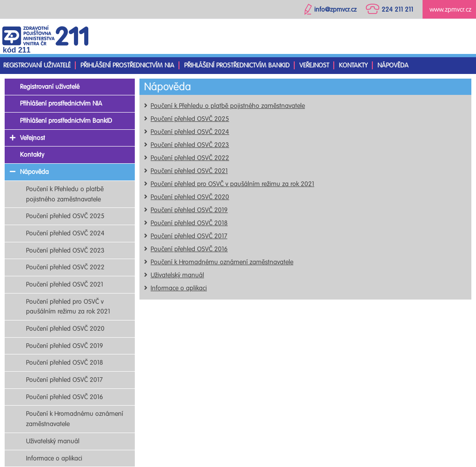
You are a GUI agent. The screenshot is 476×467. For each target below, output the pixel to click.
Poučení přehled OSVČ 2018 (189, 223)
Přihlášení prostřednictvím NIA (127, 65)
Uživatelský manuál (177, 275)
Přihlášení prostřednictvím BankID (237, 65)
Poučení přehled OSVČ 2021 (189, 171)
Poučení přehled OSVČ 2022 (190, 158)
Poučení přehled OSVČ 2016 (189, 249)
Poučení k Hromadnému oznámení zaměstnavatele (222, 262)
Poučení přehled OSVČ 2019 (189, 210)
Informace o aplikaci (179, 288)
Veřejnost (314, 65)
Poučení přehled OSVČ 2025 (190, 119)
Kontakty (353, 65)
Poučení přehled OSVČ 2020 (190, 197)
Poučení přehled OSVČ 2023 (190, 145)
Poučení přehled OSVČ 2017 (189, 236)
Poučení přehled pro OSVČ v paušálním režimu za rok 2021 (232, 184)
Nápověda (393, 65)
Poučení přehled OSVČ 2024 (190, 132)
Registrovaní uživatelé (37, 65)
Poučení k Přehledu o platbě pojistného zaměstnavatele (228, 106)
